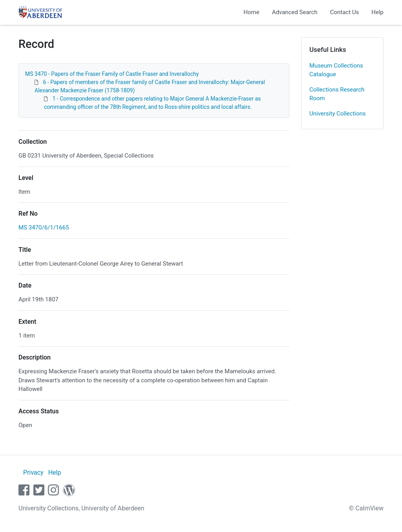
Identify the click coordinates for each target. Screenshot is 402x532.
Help (377, 12)
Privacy (33, 472)
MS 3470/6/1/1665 (44, 227)
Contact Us (345, 12)
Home (251, 12)
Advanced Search (295, 12)
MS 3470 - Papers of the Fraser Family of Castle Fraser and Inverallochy (112, 74)
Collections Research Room (337, 94)
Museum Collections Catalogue (336, 70)
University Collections (338, 114)
